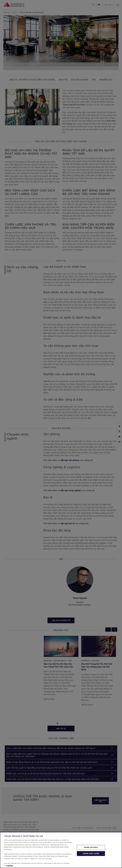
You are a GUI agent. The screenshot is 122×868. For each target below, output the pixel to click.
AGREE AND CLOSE (91, 853)
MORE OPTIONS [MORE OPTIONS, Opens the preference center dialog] (91, 847)
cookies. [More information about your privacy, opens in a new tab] (10, 866)
